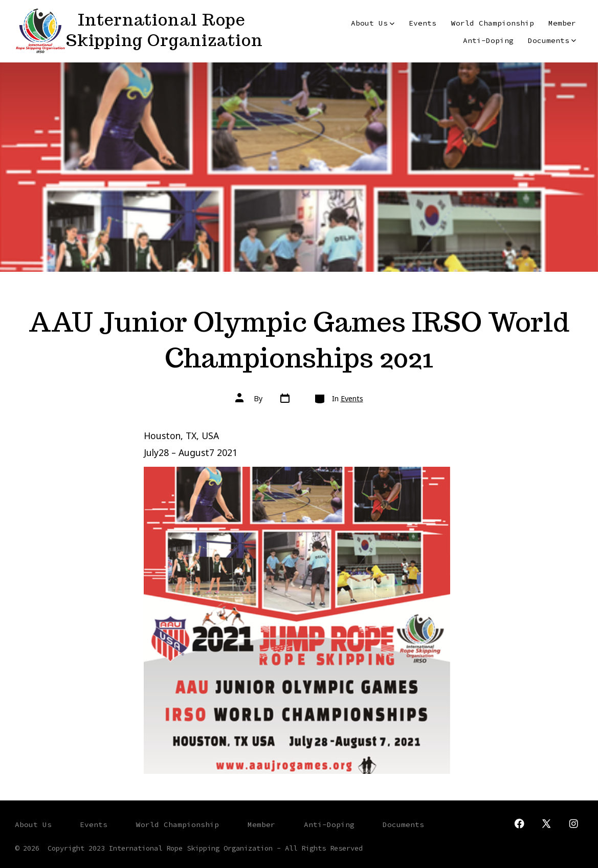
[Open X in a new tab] (546, 823)
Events (423, 23)
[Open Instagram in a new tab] (573, 823)
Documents (552, 40)
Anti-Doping (488, 40)
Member (562, 23)
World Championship (493, 23)
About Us (373, 23)
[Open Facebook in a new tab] (519, 823)
